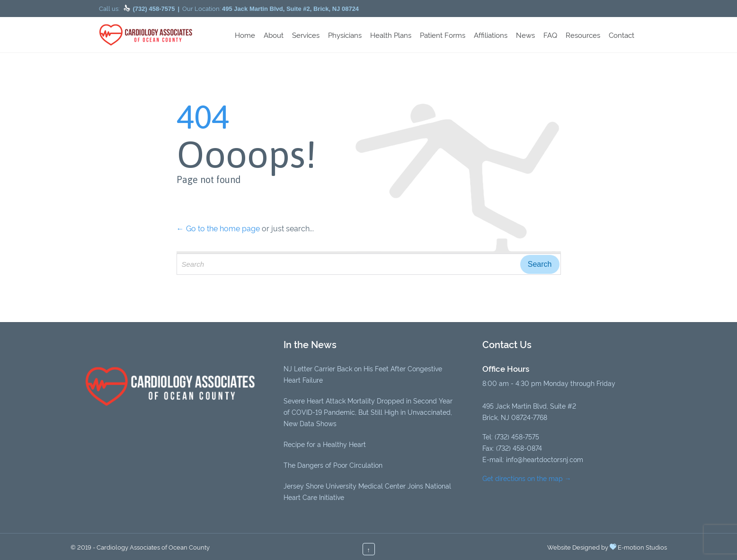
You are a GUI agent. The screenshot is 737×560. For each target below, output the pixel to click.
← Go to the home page (218, 228)
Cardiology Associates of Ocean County (153, 547)
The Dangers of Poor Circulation (333, 465)
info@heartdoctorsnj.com (545, 459)
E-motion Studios (642, 547)
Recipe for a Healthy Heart (325, 444)
